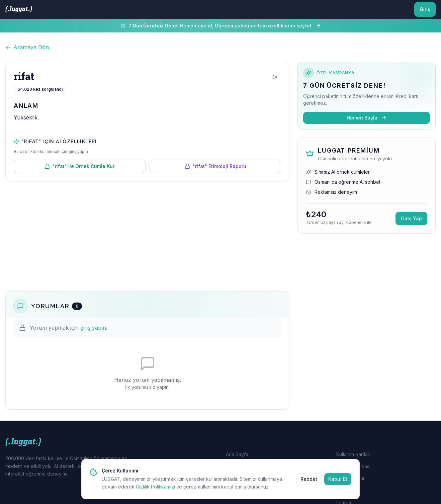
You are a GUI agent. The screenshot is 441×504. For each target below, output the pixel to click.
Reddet (309, 482)
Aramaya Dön (27, 47)
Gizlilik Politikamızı (155, 490)
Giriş (425, 9)
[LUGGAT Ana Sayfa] (19, 9)
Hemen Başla (367, 118)
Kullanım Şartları (353, 454)
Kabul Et (338, 482)
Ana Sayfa (237, 454)
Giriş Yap (411, 218)
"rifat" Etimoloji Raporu (215, 166)
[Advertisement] (147, 236)
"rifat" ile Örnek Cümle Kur (79, 166)
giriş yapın (93, 328)
